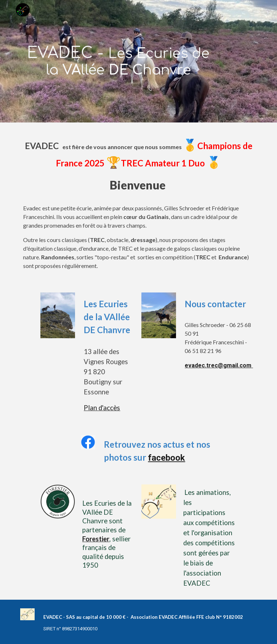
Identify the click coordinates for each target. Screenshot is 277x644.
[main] (118, 61)
